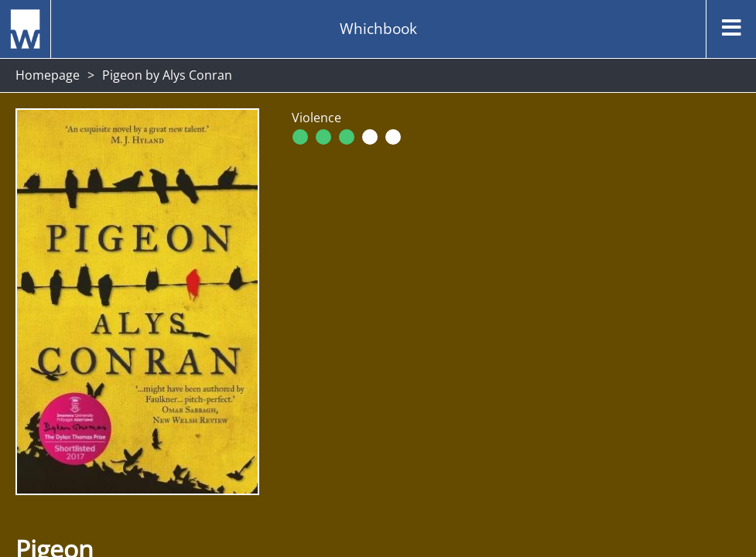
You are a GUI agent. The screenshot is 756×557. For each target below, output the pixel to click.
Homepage (48, 75)
